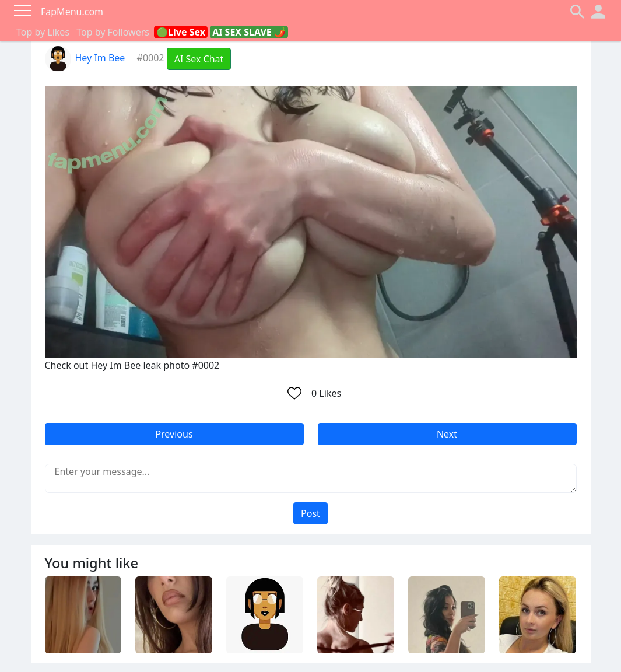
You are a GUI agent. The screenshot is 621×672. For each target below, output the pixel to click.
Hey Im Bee (85, 58)
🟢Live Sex (181, 32)
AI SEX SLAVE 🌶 (249, 32)
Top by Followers (113, 32)
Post (310, 513)
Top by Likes (43, 32)
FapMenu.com (72, 12)
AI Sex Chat (199, 59)
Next (447, 434)
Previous (174, 434)
